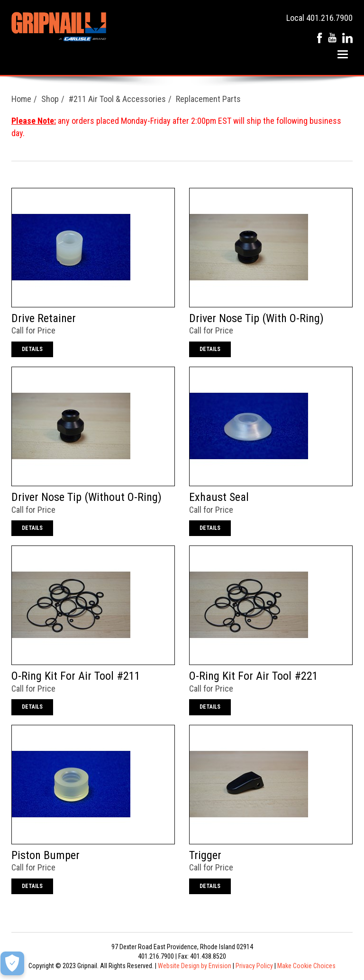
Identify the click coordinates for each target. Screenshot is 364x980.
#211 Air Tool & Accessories (117, 99)
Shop (50, 99)
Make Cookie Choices (306, 966)
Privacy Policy (254, 966)
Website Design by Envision (195, 966)
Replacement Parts (208, 99)
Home (21, 99)
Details (32, 349)
